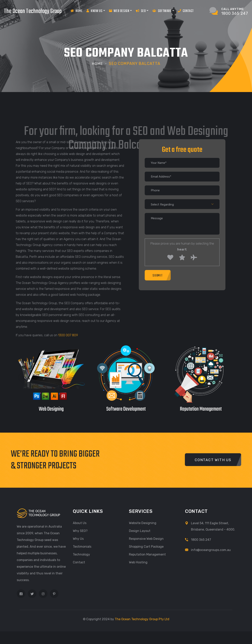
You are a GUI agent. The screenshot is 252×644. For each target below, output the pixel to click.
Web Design (120, 11)
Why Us (78, 539)
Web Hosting (138, 562)
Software (163, 11)
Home (76, 11)
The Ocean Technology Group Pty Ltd (142, 619)
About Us (80, 523)
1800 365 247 (201, 539)
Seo (142, 11)
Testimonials (82, 546)
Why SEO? (80, 531)
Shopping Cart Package (146, 546)
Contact (186, 11)
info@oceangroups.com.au (211, 550)
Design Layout (140, 531)
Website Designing (143, 523)
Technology (81, 554)
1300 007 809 (68, 335)
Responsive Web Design (146, 539)
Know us (96, 11)
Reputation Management (147, 554)
